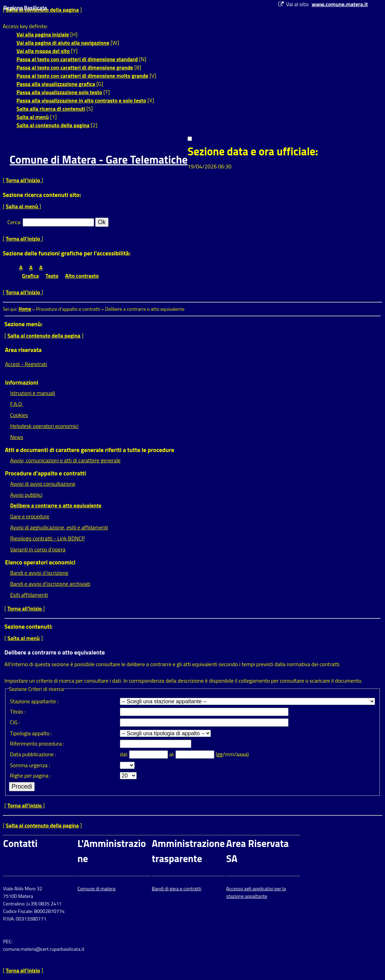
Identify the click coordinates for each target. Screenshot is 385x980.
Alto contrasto (82, 276)
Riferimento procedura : (37, 744)
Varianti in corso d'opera (38, 549)
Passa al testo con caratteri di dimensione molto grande (82, 76)
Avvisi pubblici (26, 495)
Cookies (19, 415)
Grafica (30, 276)
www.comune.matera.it (340, 4)
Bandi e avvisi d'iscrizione (39, 573)
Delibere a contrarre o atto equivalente (56, 505)
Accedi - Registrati (26, 364)
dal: (124, 754)
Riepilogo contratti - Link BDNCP (47, 538)
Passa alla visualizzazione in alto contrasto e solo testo (81, 100)
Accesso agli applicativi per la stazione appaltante (256, 892)
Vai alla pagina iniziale (43, 34)
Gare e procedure (30, 516)
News (16, 437)
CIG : (15, 722)
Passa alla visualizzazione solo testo (59, 92)
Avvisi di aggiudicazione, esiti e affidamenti (59, 527)
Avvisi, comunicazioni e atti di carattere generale (65, 460)
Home (25, 309)
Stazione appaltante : (34, 701)
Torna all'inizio (24, 180)
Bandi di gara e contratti (177, 889)
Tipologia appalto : (31, 733)
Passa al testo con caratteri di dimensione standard (77, 59)
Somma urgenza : (30, 765)
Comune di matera (97, 889)
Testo (52, 276)
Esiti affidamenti (29, 595)
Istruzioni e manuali (32, 393)
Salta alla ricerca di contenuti (51, 109)
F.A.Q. (16, 404)
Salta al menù (33, 117)
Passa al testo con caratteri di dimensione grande (75, 67)
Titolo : (18, 712)
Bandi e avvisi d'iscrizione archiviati (50, 584)
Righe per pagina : (30, 775)
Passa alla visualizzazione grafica (56, 84)
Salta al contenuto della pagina (53, 125)
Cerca (14, 222)
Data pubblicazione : (33, 754)
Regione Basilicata (25, 8)
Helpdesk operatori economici (44, 426)
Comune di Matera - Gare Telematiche (99, 159)
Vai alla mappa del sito (43, 51)
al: (173, 754)
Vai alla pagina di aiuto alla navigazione (63, 43)
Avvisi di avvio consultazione (43, 484)
